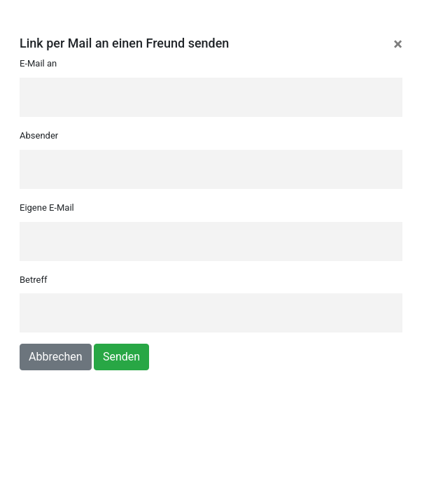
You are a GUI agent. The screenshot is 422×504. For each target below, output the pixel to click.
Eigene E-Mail (47, 208)
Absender (39, 135)
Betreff (33, 280)
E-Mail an (38, 63)
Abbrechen (56, 357)
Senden (121, 357)
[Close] (398, 44)
